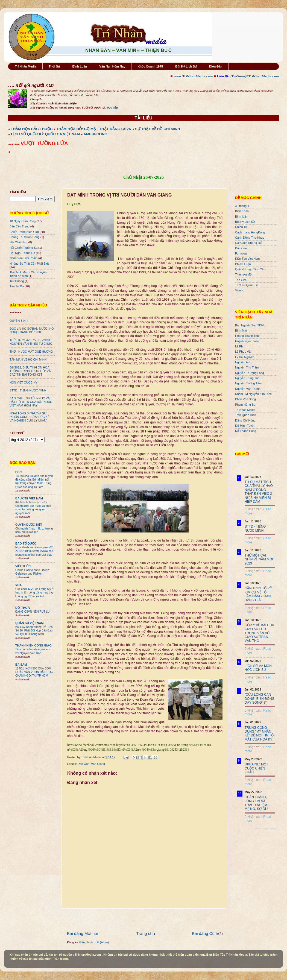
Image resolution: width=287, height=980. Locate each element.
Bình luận (241, 217)
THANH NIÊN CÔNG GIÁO (33, 645)
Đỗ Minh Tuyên (245, 426)
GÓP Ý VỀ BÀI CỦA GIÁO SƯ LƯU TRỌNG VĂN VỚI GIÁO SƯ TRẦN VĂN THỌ (259, 633)
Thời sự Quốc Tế (246, 285)
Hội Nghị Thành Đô (22, 253)
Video (239, 290)
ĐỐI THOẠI (23, 608)
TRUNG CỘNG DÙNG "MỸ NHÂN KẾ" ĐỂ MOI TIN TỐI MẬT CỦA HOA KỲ (260, 734)
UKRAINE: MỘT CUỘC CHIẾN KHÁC (256, 768)
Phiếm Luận (243, 264)
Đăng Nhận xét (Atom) (94, 942)
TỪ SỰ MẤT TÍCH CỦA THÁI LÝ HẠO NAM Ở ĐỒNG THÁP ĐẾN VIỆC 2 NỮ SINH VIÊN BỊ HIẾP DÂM (259, 492)
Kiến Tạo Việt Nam (247, 259)
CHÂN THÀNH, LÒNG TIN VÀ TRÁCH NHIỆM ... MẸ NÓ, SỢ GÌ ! (258, 803)
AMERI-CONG (95, 134)
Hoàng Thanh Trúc (247, 336)
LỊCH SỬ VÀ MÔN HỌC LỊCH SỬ (258, 668)
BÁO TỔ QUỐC (26, 543)
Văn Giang (98, 764)
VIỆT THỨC (23, 566)
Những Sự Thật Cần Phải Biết (29, 264)
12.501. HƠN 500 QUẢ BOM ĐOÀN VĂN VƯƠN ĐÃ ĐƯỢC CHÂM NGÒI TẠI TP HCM (34, 672)
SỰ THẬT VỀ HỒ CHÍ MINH (158, 129)
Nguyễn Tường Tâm (248, 383)
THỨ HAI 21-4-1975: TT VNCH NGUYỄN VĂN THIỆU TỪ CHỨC (31, 342)
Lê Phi (239, 346)
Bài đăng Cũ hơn (207, 933)
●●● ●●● (14, 144)
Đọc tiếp (112, 107)
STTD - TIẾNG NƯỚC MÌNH (28, 390)
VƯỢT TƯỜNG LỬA (44, 143)
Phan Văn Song (245, 399)
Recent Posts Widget (266, 829)
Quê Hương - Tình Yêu (250, 269)
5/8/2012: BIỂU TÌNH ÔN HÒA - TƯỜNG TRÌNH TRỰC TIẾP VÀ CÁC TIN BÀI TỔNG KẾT (30, 371)
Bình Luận (80, 66)
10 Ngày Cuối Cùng (23, 221)
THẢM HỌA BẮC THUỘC (32, 129)
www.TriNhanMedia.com (193, 76)
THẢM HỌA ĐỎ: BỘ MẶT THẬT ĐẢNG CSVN (94, 129)
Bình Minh (242, 330)
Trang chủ (146, 933)
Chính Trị (241, 227)
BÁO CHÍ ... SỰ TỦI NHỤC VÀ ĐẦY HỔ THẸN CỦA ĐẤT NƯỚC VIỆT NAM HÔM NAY (31, 402)
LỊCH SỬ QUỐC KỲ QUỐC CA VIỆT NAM (45, 134)
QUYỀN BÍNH (19, 321)
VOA (18, 585)
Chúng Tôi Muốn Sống (25, 237)
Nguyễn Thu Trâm (247, 367)
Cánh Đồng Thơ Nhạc (250, 238)
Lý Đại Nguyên (245, 357)
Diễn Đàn (216, 66)
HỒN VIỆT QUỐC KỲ (24, 382)
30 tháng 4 (242, 206)
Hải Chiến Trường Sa (24, 248)
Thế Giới (241, 280)
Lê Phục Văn (244, 352)
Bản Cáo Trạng (20, 226)
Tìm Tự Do (17, 286)
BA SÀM (21, 665)
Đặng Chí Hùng (245, 420)
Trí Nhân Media (26, 66)
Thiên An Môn (244, 274)
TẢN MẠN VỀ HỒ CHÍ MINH (28, 359)
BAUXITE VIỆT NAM (29, 498)
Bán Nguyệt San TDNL (250, 325)
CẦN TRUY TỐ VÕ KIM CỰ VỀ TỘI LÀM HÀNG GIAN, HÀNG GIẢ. (258, 594)
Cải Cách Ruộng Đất (249, 243)
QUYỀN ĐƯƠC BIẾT (29, 525)
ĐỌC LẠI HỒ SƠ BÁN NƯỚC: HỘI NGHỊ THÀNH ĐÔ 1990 (32, 330)
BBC (18, 472)
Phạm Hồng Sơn (246, 405)
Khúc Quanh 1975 (150, 66)
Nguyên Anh (243, 362)
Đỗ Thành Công (246, 431)
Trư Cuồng (17, 281)
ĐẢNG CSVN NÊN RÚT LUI (33, 612)
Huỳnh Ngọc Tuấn (247, 341)
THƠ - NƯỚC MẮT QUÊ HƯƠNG (31, 352)
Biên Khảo (242, 211)
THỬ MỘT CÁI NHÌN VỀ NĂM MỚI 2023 (259, 559)
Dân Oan (84, 764)
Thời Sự (54, 66)
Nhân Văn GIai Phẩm (24, 258)
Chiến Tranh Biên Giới (24, 232)
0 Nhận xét (253, 509)
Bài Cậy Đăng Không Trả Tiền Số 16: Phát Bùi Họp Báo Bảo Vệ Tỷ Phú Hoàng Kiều (34, 631)
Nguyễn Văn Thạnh (248, 389)
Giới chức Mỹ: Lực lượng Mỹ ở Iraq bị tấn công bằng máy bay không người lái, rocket (34, 593)
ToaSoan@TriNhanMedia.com (255, 76)
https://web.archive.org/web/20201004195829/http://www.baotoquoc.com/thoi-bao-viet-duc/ (34, 551)
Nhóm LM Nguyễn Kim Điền (253, 394)
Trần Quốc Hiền (246, 415)
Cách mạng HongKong (250, 232)
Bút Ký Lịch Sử (186, 66)
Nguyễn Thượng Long (250, 373)
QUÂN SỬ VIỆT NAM (29, 623)
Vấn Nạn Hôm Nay (112, 66)
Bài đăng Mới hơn (83, 933)
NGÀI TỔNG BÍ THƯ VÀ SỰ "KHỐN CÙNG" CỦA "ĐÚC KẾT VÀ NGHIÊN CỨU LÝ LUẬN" (30, 417)
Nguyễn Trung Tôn (247, 378)
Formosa (241, 253)
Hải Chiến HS (18, 242)
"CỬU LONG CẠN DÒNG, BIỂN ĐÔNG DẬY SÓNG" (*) (260, 699)
